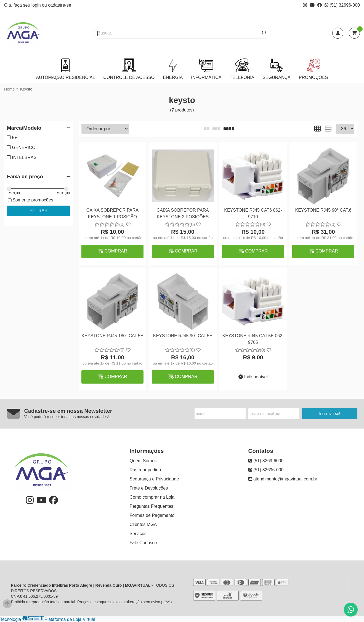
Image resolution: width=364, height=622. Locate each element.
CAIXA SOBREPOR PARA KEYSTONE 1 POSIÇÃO (112, 213)
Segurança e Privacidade (154, 479)
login (37, 5)
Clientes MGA (143, 524)
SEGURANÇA (276, 69)
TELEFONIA (242, 69)
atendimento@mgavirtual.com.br (283, 479)
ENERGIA (173, 69)
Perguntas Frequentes (152, 506)
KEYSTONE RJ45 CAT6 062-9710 (253, 213)
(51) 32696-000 (342, 5)
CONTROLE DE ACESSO (129, 69)
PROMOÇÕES (313, 69)
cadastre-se (60, 5)
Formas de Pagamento (152, 515)
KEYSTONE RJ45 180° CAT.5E (113, 336)
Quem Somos (143, 461)
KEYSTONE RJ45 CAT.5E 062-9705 (253, 339)
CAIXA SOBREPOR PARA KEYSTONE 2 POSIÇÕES (183, 213)
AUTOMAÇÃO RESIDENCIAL (65, 69)
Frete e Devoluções (149, 488)
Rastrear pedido (145, 470)
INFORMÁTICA (206, 69)
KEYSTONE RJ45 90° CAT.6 (323, 210)
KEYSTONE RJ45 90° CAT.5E (183, 336)
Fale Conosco (143, 543)
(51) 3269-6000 (266, 461)
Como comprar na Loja (152, 497)
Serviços (138, 534)
